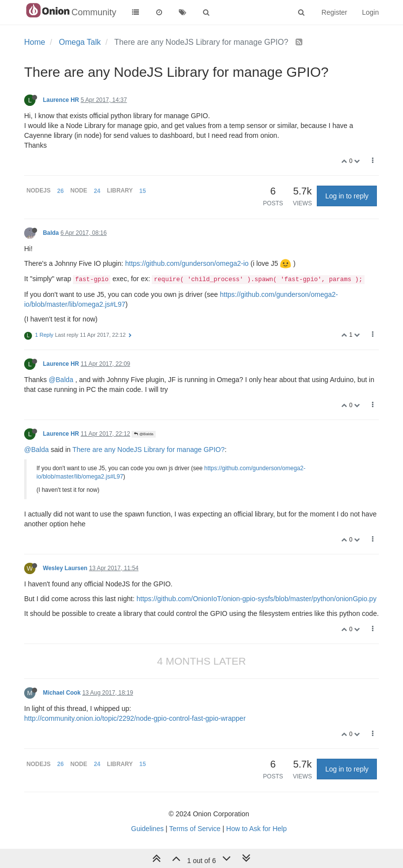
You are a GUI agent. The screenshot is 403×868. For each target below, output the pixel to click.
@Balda (61, 380)
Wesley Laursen (65, 568)
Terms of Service (195, 829)
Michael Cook (62, 693)
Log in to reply (347, 196)
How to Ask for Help (256, 829)
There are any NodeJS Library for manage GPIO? (149, 450)
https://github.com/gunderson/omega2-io (187, 263)
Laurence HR (61, 100)
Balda (51, 233)
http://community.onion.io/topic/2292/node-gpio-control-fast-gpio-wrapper (135, 718)
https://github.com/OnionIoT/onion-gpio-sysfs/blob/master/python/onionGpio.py (256, 599)
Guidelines (147, 829)
